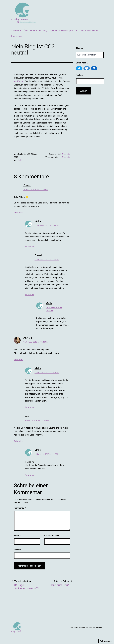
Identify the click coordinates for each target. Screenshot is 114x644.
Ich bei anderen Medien (88, 30)
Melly (20, 160)
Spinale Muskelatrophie (62, 30)
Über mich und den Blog (35, 30)
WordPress (97, 628)
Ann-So (28, 338)
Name (17, 536)
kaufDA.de (19, 81)
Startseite (16, 30)
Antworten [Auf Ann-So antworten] (19, 359)
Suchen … (80, 75)
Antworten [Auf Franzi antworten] (19, 213)
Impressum (17, 36)
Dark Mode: (106, 641)
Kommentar (20, 508)
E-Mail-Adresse (52, 536)
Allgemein (66, 154)
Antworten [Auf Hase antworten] (19, 441)
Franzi (27, 185)
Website (18, 550)
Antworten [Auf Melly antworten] (30, 247)
